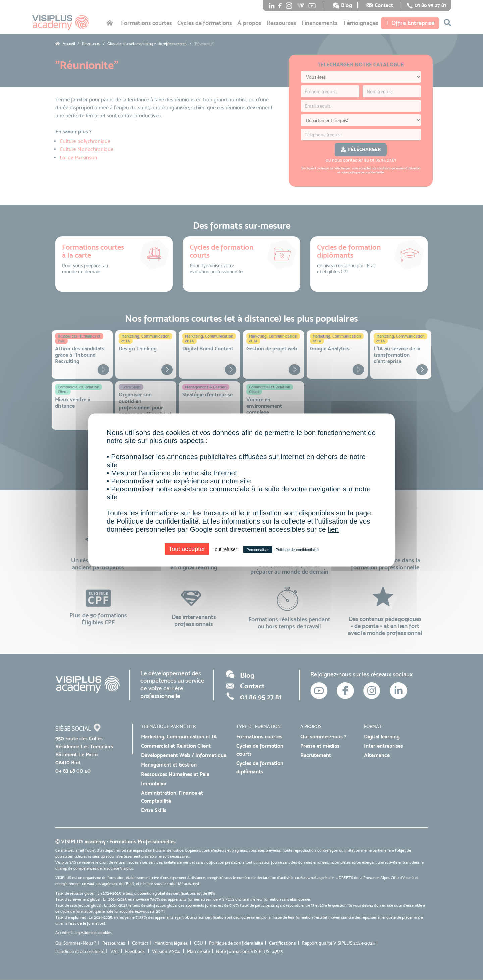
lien (334, 529)
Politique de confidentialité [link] (297, 550)
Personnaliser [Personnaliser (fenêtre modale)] (258, 550)
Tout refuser (225, 549)
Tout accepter (187, 549)
